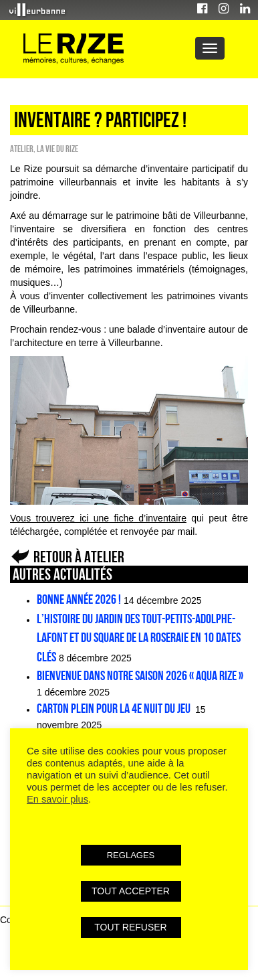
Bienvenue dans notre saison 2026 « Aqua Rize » (140, 675)
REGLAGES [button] (131, 855)
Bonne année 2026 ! (79, 599)
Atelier (22, 149)
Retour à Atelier (79, 557)
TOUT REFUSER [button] (130, 927)
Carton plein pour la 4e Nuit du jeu (115, 708)
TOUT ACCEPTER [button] (131, 891)
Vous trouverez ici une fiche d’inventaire (98, 518)
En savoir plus (57, 799)
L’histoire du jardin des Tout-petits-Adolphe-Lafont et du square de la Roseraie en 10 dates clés (139, 638)
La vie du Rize (57, 149)
